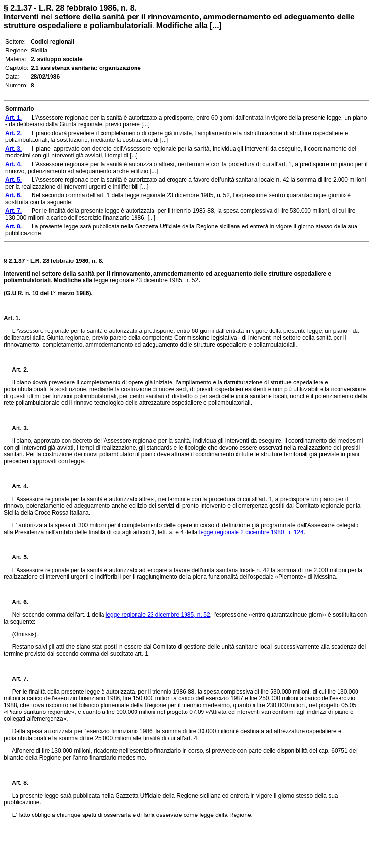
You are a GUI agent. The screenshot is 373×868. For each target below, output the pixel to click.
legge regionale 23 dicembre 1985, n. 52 (158, 615)
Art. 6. (16, 602)
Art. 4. (16, 486)
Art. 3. (16, 428)
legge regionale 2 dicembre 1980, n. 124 (251, 532)
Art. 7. (16, 679)
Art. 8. (16, 783)
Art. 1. (12, 318)
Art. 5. (16, 557)
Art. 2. (16, 370)
